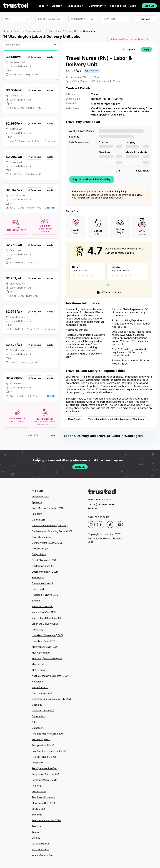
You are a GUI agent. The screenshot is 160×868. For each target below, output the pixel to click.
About (58, 6)
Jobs (43, 6)
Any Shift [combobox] (109, 19)
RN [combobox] (7, 19)
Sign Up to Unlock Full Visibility (92, 179)
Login (133, 6)
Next (54, 435)
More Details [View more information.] (75, 419)
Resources (76, 6)
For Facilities (118, 6)
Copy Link (34, 57)
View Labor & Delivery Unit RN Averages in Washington (117, 419)
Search (146, 19)
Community (97, 6)
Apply (50, 57)
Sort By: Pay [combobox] (13, 45)
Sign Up (149, 6)
